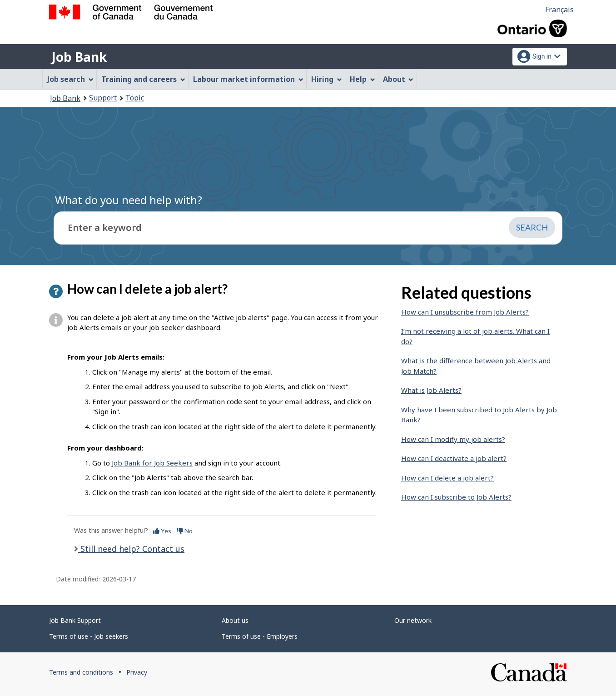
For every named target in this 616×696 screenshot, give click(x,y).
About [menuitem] (398, 79)
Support (103, 98)
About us (235, 620)
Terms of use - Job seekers (89, 636)
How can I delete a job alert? (447, 478)
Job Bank (79, 57)
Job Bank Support (75, 620)
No (185, 531)
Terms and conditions (81, 672)
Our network (413, 620)
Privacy (137, 672)
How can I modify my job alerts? (453, 439)
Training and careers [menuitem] (143, 79)
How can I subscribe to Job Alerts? (456, 497)
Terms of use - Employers (260, 636)
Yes (162, 531)
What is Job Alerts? (431, 390)
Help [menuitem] (363, 79)
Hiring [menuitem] (327, 79)
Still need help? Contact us (131, 549)
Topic (135, 98)
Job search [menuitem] (70, 79)
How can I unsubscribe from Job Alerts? (465, 312)
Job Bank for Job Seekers (152, 463)
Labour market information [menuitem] (248, 79)
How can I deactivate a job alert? (454, 458)
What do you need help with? (129, 200)
